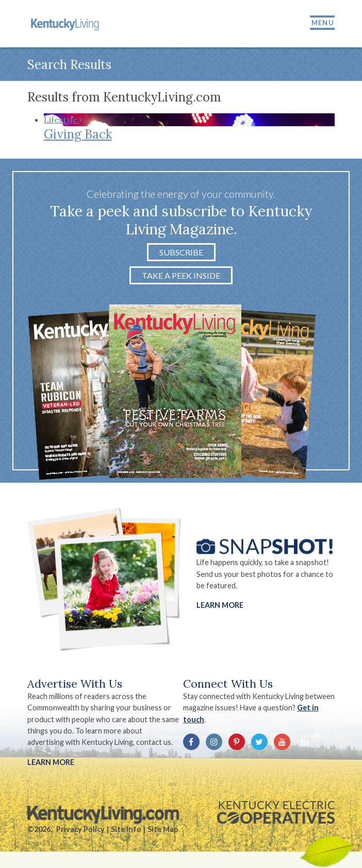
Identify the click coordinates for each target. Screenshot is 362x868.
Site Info (126, 829)
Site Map (163, 829)
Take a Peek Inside (181, 275)
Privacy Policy (80, 829)
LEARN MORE (51, 762)
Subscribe (181, 252)
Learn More (220, 606)
